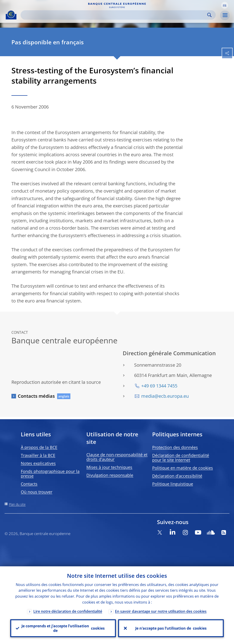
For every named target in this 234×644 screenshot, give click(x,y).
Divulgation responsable (110, 475)
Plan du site (17, 504)
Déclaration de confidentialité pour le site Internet (181, 458)
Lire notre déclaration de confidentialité (68, 611)
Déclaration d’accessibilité (177, 476)
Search (209, 15)
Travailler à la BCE (38, 455)
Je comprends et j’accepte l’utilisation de (63, 628)
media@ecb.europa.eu (165, 396)
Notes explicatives (38, 463)
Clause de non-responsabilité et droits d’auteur (117, 457)
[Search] (114, 15)
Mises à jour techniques (109, 467)
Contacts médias (36, 396)
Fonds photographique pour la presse (50, 474)
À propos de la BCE (39, 447)
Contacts (29, 484)
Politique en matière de (183, 468)
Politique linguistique (173, 484)
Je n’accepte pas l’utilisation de (171, 628)
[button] (225, 5)
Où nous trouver (37, 492)
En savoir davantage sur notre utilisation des (161, 611)
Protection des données (175, 447)
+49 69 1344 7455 (159, 386)
